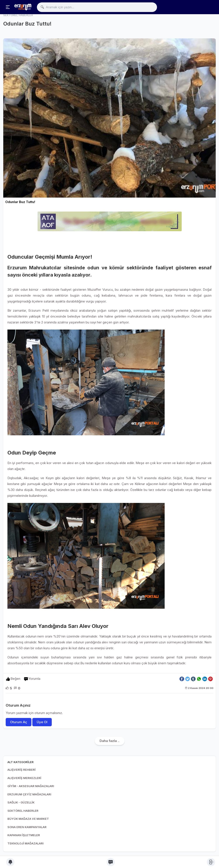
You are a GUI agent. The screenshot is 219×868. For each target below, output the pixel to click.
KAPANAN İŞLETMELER (24, 835)
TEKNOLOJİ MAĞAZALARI (26, 843)
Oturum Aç (19, 722)
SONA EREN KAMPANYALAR (27, 827)
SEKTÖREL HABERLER (23, 811)
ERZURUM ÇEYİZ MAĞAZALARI (29, 794)
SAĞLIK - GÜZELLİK (21, 802)
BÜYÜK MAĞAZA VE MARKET (28, 819)
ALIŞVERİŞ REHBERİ (22, 770)
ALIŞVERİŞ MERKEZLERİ (24, 778)
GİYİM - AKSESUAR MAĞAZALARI (31, 786)
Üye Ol (42, 722)
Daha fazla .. (109, 741)
